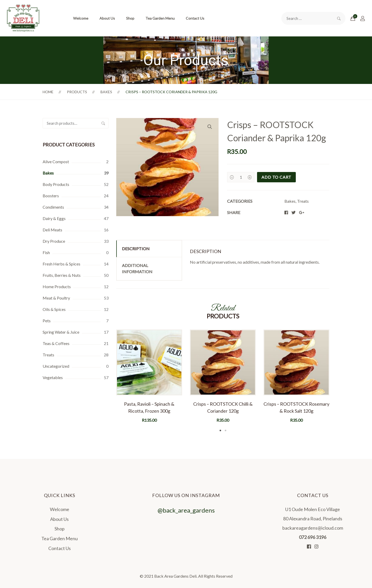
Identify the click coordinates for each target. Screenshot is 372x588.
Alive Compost (56, 162)
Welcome (81, 18)
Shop (130, 18)
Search (103, 123)
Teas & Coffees (56, 343)
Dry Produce (54, 241)
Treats (48, 355)
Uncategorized (56, 366)
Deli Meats (52, 230)
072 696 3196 (313, 537)
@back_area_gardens (186, 530)
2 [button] (226, 430)
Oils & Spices (54, 309)
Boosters (51, 196)
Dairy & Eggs (54, 218)
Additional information (137, 268)
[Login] (363, 18)
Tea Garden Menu (160, 18)
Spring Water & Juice (61, 332)
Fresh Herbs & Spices (61, 264)
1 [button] (220, 430)
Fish (46, 252)
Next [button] (337, 381)
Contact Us (195, 18)
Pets (47, 321)
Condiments (53, 207)
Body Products (56, 184)
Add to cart (276, 177)
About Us (107, 18)
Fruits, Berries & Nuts (62, 275)
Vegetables (53, 377)
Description (136, 249)
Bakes (106, 92)
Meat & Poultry (56, 298)
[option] (149, 376)
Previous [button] (109, 381)
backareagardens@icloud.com (313, 528)
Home (48, 92)
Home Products (57, 287)
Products (77, 92)
